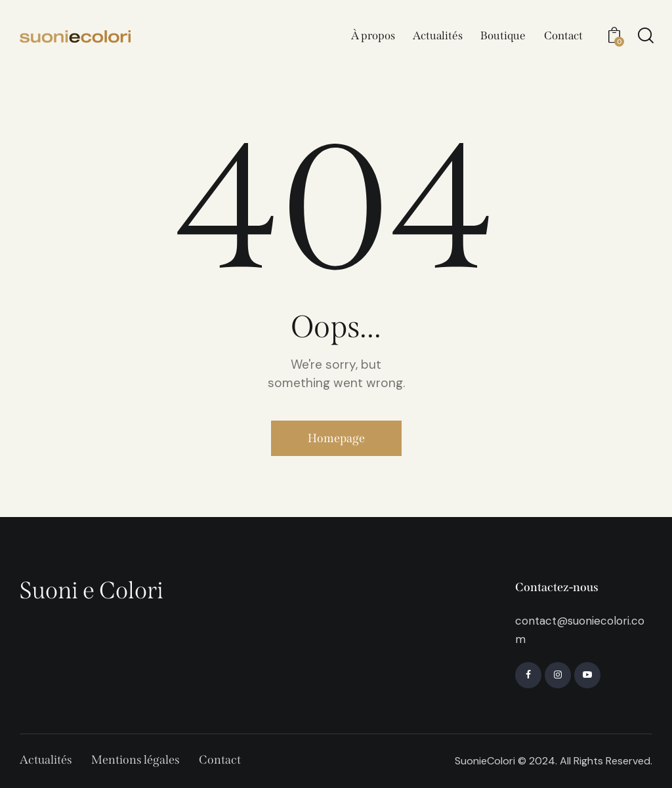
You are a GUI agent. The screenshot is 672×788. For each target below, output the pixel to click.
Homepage (336, 438)
